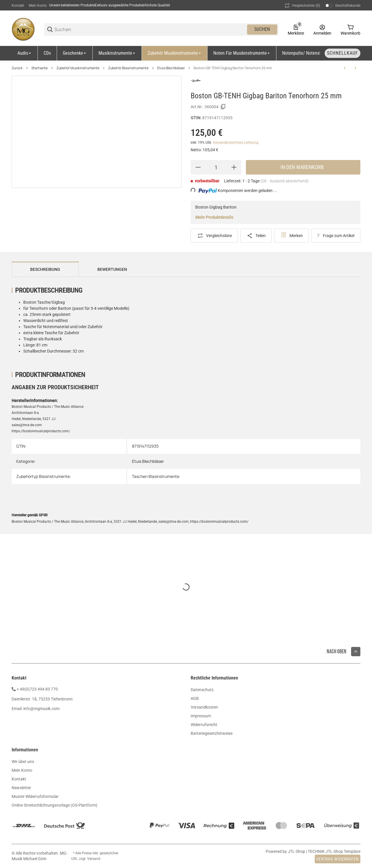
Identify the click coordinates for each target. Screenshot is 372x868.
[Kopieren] (223, 107)
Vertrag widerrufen (338, 859)
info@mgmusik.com (41, 709)
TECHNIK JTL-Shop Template (334, 851)
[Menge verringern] (198, 167)
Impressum (201, 716)
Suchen (262, 29)
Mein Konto (38, 6)
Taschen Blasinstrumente (156, 476)
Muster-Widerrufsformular (35, 796)
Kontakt (18, 6)
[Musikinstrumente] (117, 53)
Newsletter (21, 788)
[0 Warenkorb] (350, 29)
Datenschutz (202, 690)
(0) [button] (302, 6)
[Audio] (25, 53)
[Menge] (216, 167)
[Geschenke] (75, 53)
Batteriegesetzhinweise (212, 733)
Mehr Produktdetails (214, 217)
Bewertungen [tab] (112, 269)
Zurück (17, 68)
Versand (94, 859)
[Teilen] (256, 236)
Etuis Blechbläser (171, 68)
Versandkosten (204, 707)
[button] (356, 652)
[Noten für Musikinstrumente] (242, 53)
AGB (195, 698)
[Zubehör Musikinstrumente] (175, 53)
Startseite (40, 68)
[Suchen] (150, 30)
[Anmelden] (322, 29)
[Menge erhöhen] (234, 167)
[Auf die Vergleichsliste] (214, 236)
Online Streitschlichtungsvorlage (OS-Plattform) (54, 805)
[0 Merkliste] (296, 29)
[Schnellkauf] (343, 53)
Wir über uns (23, 762)
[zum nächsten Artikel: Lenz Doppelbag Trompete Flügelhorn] (355, 68)
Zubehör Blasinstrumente (128, 68)
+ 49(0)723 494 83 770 (37, 689)
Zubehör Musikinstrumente (78, 68)
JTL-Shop (297, 851)
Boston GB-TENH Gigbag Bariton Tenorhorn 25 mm (233, 68)
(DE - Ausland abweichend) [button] (285, 181)
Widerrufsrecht (204, 725)
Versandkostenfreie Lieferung (236, 143)
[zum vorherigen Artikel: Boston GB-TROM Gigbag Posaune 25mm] (345, 68)
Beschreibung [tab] (45, 269)
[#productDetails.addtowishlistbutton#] (291, 236)
